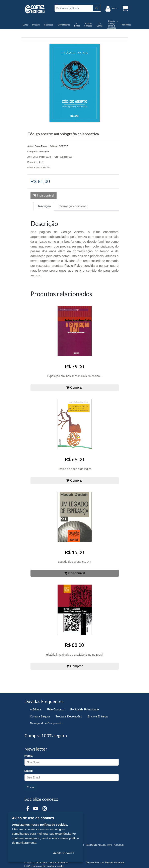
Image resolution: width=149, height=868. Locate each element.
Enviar (31, 787)
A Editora (36, 709)
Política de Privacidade (85, 709)
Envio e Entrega (98, 716)
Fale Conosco (56, 709)
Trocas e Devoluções (69, 716)
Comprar (75, 388)
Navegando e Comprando (46, 723)
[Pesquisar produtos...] (74, 8)
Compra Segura (40, 716)
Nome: (29, 756)
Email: (29, 771)
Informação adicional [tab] (73, 206)
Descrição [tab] (44, 206)
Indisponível (44, 195)
